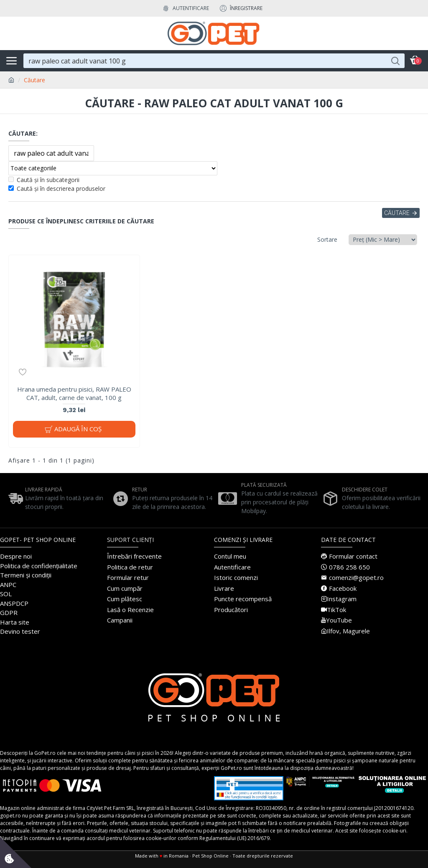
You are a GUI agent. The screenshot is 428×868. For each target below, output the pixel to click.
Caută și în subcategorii (44, 180)
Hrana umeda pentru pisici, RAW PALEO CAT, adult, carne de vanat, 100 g (74, 394)
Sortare (327, 239)
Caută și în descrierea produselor (57, 189)
